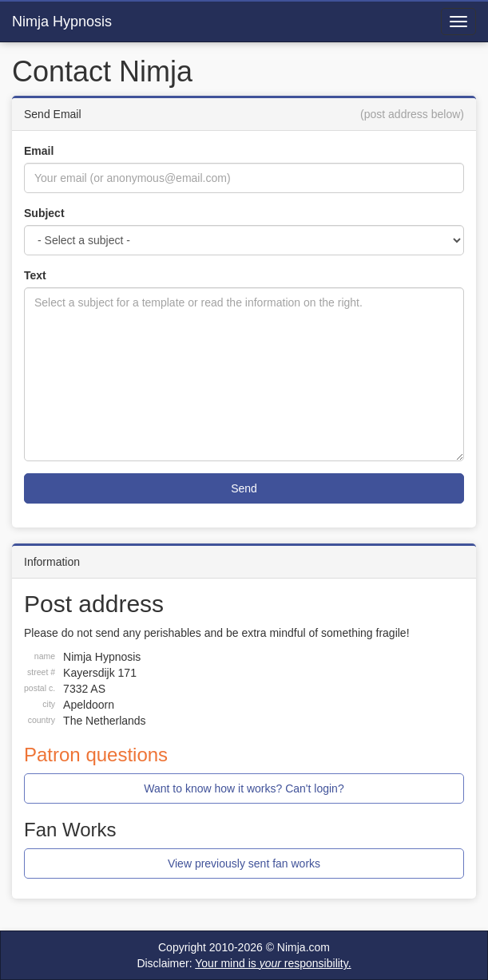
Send (244, 488)
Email (39, 151)
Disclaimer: (244, 963)
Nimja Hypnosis (62, 22)
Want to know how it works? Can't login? (244, 788)
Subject (44, 213)
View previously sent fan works (244, 863)
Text (35, 275)
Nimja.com (304, 947)
